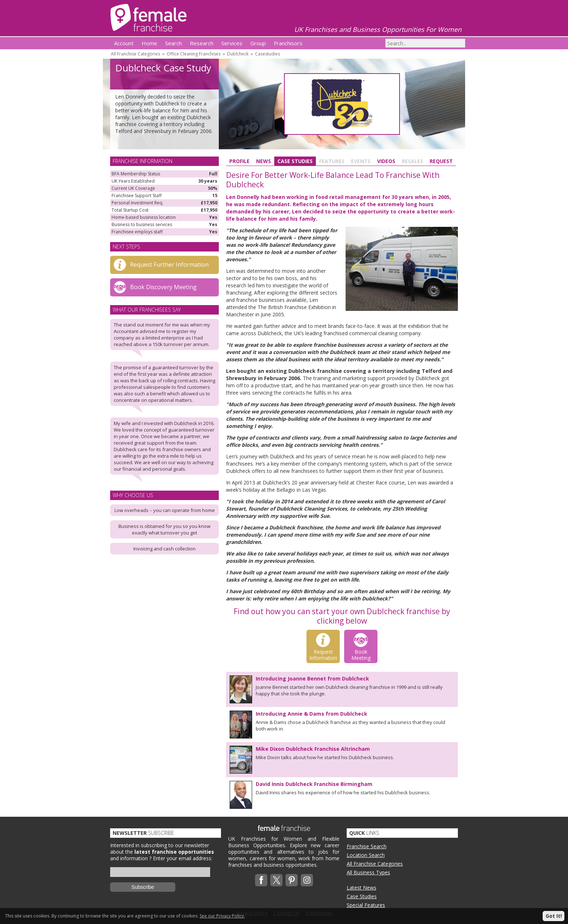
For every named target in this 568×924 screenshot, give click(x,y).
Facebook (261, 880)
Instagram (307, 880)
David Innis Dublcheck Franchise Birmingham (314, 784)
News (264, 161)
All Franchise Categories (135, 54)
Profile (239, 161)
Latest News (362, 888)
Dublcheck (238, 54)
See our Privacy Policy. (222, 916)
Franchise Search (367, 846)
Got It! (554, 916)
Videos (386, 161)
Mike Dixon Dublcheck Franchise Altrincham (313, 749)
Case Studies (295, 161)
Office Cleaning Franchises (194, 54)
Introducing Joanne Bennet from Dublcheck (312, 679)
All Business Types (368, 872)
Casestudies (268, 54)
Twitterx (276, 880)
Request (441, 161)
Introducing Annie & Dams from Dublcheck (312, 714)
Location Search (366, 855)
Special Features (366, 905)
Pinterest (292, 880)
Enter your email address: (183, 858)
